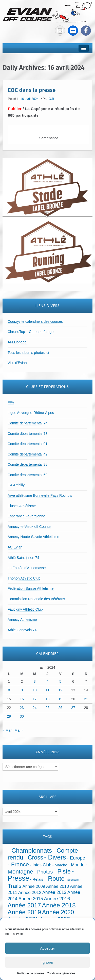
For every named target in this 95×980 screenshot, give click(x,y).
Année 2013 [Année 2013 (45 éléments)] (54, 892)
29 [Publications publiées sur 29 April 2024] (9, 716)
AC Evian (15, 547)
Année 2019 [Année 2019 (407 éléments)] (24, 912)
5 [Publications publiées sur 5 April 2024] (60, 681)
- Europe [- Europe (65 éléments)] (76, 858)
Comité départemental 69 (27, 475)
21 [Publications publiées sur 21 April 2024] (86, 699)
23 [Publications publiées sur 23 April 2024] (22, 708)
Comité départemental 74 (27, 423)
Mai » (19, 730)
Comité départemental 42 (27, 454)
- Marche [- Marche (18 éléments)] (60, 865)
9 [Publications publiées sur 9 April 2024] (22, 690)
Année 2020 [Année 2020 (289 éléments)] (58, 912)
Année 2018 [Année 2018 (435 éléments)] (59, 905)
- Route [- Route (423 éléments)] (54, 878)
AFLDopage (17, 342)
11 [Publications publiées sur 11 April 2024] (48, 690)
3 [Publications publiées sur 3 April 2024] (35, 681)
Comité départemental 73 (27, 434)
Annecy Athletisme (22, 620)
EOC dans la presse (32, 90)
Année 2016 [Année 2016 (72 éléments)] (57, 899)
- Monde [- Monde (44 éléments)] (76, 865)
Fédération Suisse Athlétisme (31, 588)
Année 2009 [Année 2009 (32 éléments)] (34, 886)
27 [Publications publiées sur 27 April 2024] (73, 708)
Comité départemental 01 (27, 444)
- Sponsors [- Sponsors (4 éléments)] (72, 880)
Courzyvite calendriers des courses (35, 321)
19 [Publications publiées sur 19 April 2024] (60, 699)
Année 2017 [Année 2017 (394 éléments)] (24, 905)
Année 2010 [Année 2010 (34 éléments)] (58, 886)
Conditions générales (61, 973)
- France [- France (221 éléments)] (18, 864)
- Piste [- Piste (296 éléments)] (62, 871)
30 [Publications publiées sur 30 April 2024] (22, 716)
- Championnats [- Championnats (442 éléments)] (30, 850)
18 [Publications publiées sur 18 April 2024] (48, 699)
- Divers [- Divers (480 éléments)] (55, 857)
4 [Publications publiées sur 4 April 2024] (48, 681)
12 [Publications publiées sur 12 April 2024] (60, 690)
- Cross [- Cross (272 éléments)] (34, 857)
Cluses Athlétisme (22, 506)
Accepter (48, 948)
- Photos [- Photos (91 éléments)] (44, 872)
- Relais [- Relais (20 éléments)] (37, 879)
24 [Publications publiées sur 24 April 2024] (35, 708)
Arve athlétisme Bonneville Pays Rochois (40, 495)
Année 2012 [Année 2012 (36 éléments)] (30, 892)
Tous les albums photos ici (28, 353)
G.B (51, 99)
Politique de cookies (31, 973)
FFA (11, 402)
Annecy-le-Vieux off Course (29, 527)
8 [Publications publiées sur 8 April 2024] (9, 690)
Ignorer (48, 962)
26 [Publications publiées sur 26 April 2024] (60, 708)
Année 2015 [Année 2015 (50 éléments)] (31, 899)
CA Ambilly (16, 485)
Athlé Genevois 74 (22, 630)
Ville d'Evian (17, 363)
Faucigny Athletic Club (25, 609)
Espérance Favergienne (26, 516)
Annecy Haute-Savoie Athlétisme (33, 537)
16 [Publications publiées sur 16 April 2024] (22, 699)
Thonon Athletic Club (24, 578)
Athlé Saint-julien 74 (23, 558)
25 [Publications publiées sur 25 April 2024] (48, 708)
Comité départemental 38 (27, 464)
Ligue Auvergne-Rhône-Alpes (31, 413)
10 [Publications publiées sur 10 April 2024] (35, 690)
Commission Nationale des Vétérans (36, 599)
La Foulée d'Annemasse (27, 568)
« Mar (7, 730)
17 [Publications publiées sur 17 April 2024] (35, 699)
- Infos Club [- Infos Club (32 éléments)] (41, 865)
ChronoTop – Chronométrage (31, 332)
